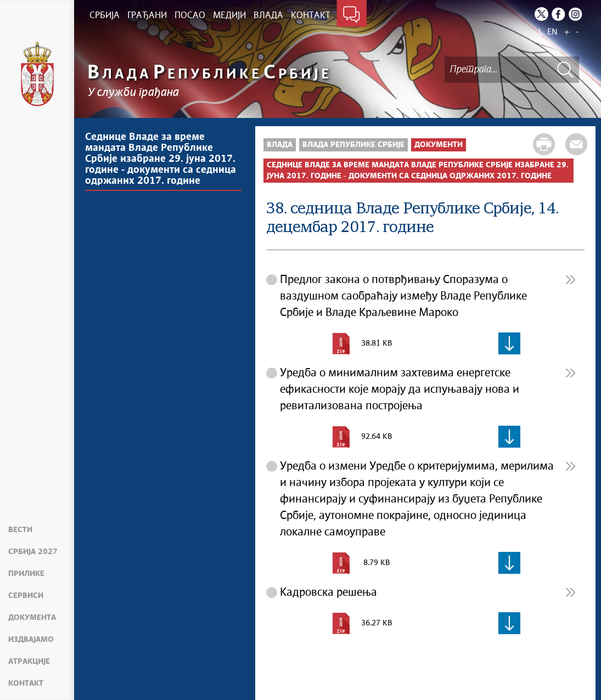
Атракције (29, 662)
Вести (20, 530)
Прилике (26, 574)
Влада (280, 145)
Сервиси (26, 596)
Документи (439, 145)
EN (552, 32)
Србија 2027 (33, 552)
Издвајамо (31, 640)
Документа (32, 618)
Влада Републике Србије (353, 145)
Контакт (26, 684)
